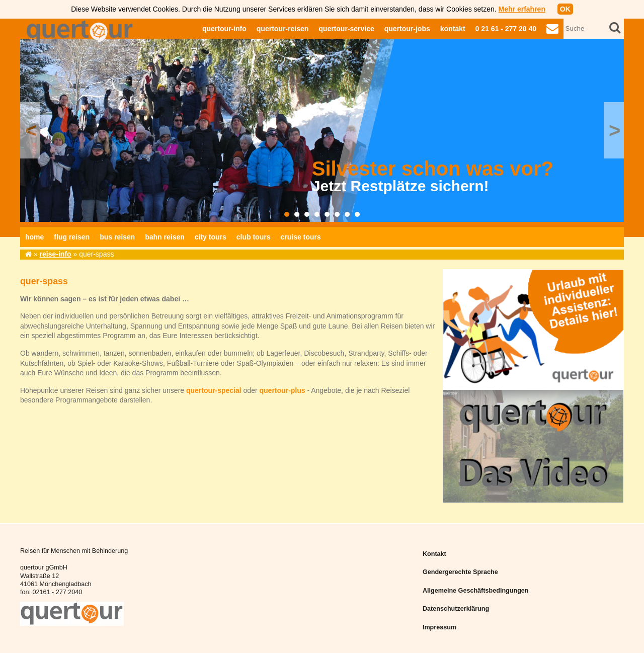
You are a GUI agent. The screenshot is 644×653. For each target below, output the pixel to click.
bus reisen (117, 237)
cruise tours (300, 237)
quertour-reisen (283, 29)
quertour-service (346, 29)
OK (565, 9)
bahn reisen (165, 237)
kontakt (453, 29)
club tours (254, 237)
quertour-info (224, 29)
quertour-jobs (407, 29)
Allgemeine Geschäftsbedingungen (476, 591)
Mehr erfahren (522, 9)
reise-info (56, 254)
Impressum (439, 627)
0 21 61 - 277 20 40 (506, 29)
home (34, 237)
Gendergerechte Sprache (460, 572)
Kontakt (434, 554)
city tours (211, 237)
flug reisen (72, 237)
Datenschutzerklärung (456, 609)
